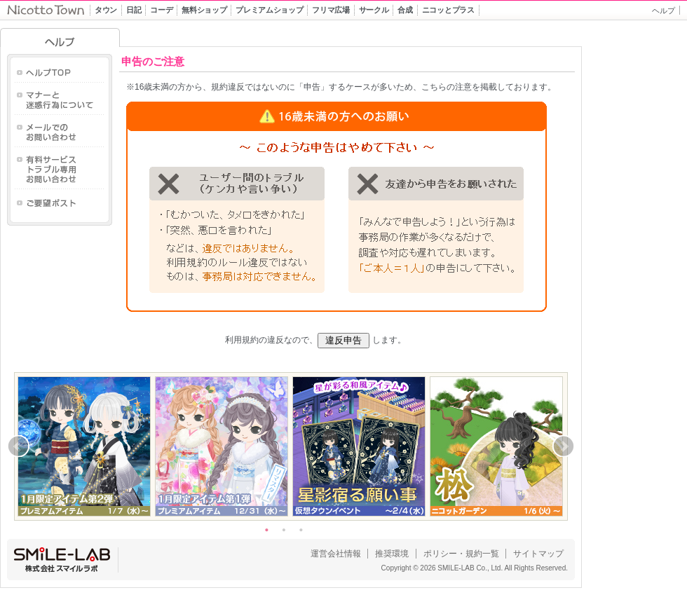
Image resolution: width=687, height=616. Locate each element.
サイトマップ (538, 554)
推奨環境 (392, 554)
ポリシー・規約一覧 (461, 554)
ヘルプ (664, 11)
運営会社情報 (336, 554)
